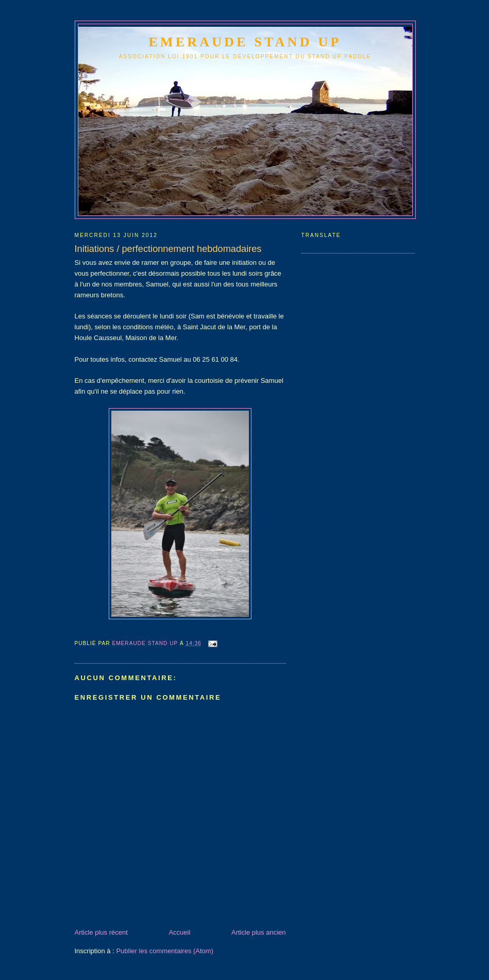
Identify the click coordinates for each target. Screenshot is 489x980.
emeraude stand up (245, 42)
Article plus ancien (259, 932)
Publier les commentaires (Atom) (165, 951)
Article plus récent (101, 932)
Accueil (179, 932)
